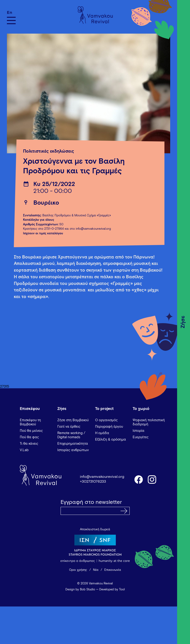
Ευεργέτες (141, 437)
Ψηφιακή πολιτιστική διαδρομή (149, 422)
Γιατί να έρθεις (69, 427)
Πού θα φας (29, 437)
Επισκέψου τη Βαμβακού (30, 422)
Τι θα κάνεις (29, 444)
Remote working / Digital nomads (71, 435)
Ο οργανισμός (106, 420)
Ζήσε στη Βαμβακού (73, 420)
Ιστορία (139, 431)
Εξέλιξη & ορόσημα (111, 439)
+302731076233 (93, 482)
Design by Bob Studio (80, 590)
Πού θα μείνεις (31, 431)
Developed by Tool (112, 590)
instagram (152, 479)
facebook (138, 479)
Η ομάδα (102, 433)
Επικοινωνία (113, 570)
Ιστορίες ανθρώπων (73, 450)
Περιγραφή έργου (109, 427)
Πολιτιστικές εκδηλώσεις (49, 151)
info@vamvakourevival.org (102, 477)
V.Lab (24, 450)
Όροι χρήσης (78, 570)
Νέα (96, 570)
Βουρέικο (46, 203)
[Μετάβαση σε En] (11, 13)
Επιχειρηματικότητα (73, 444)
